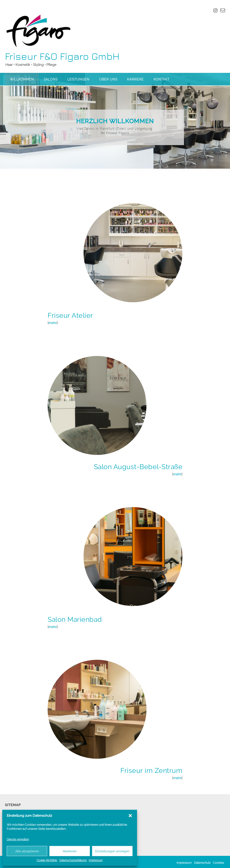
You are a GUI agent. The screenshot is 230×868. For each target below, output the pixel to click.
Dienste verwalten (18, 839)
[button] (130, 816)
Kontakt (161, 79)
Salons (51, 79)
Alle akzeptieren (27, 851)
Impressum (96, 860)
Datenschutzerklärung (73, 860)
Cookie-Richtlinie (47, 860)
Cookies (218, 861)
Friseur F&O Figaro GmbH (62, 56)
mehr (53, 322)
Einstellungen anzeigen (112, 851)
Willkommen (22, 79)
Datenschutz (202, 861)
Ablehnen (70, 851)
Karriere (135, 79)
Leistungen (78, 79)
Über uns (108, 79)
